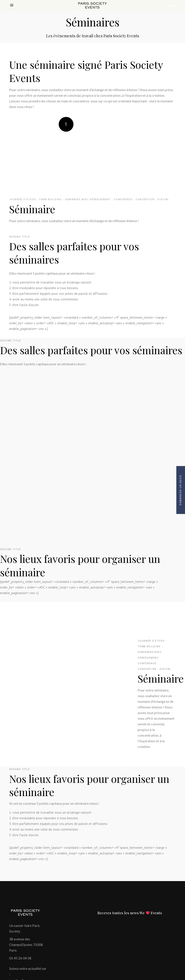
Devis (172, 5)
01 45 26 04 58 (20, 901)
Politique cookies (22, 940)
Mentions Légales (22, 934)
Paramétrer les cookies (26, 956)
